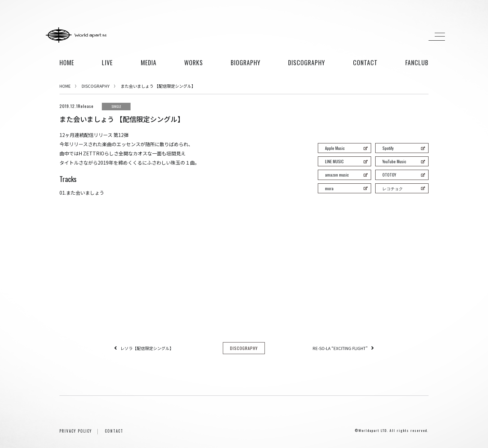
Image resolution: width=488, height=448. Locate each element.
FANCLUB (417, 62)
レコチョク (404, 188)
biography (246, 62)
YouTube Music (404, 161)
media (149, 62)
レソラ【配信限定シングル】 (147, 348)
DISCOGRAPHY (96, 86)
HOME (67, 62)
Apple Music (346, 148)
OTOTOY (404, 175)
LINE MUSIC (346, 161)
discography (307, 62)
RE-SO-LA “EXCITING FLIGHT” (340, 348)
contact (365, 62)
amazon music (346, 175)
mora (346, 188)
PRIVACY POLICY (76, 431)
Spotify (404, 148)
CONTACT (114, 431)
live (107, 62)
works (194, 62)
